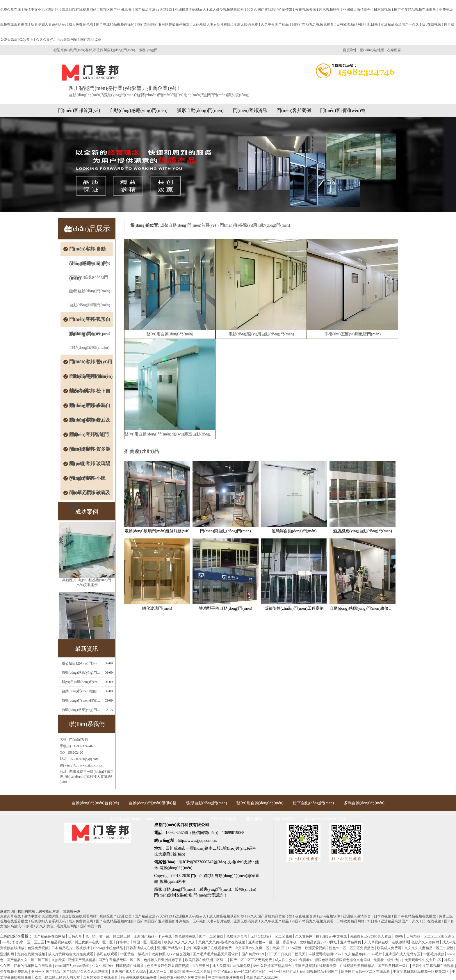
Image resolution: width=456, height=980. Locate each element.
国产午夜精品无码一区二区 (120, 960)
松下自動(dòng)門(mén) (313, 803)
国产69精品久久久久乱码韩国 (86, 972)
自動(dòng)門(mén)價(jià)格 (152, 803)
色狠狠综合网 (237, 936)
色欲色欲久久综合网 (262, 977)
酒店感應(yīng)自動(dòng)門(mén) (363, 531)
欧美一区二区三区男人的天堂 (58, 977)
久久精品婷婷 (356, 954)
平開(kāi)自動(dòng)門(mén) (89, 280)
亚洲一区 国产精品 (46, 972)
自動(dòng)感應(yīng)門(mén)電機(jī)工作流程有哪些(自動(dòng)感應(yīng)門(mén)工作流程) (81, 710)
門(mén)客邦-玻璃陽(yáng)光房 (90, 466)
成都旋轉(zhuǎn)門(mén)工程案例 (294, 608)
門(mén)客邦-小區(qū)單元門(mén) (87, 481)
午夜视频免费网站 (14, 972)
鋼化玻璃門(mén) (157, 608)
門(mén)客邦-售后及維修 (90, 422)
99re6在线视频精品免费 (139, 977)
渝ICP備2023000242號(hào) (202, 862)
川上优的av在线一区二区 (94, 942)
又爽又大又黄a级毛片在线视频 (222, 942)
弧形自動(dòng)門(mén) (200, 110)
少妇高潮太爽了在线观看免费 (210, 948)
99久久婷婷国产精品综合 (273, 966)
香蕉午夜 (290, 942)
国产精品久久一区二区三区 (28, 960)
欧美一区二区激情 (197, 972)
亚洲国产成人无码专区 (403, 954)
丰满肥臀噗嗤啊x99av (325, 954)
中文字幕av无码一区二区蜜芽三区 (240, 972)
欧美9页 (279, 948)
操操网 (175, 972)
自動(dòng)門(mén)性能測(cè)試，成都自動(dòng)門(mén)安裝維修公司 (81, 691)
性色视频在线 (186, 936)
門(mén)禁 (202, 895)
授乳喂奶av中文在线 (332, 936)
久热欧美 (58, 960)
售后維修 (254, 819)
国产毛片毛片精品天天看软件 (216, 954)
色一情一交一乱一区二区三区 (108, 936)
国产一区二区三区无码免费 (251, 960)
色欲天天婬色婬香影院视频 (168, 966)
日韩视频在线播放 (130, 966)
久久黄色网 (304, 936)
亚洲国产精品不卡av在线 (153, 936)
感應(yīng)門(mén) (215, 889)
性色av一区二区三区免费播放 (352, 948)
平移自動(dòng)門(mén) (90, 263)
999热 (399, 936)
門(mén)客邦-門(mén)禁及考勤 (91, 379)
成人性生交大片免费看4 (294, 960)
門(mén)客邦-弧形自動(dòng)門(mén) (90, 322)
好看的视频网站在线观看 (33, 966)
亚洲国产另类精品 (82, 960)
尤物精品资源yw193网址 (319, 942)
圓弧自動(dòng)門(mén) (90, 334)
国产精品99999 (253, 954)
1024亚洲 (295, 948)
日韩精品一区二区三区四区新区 (431, 936)
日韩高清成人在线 (140, 948)
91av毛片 (376, 954)
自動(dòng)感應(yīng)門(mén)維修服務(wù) (362, 608)
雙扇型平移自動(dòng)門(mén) (226, 608)
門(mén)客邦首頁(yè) (79, 110)
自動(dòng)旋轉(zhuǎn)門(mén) (89, 350)
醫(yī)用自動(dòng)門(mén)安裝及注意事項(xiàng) (81, 682)
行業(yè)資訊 (284, 819)
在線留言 (394, 50)
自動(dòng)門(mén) (179, 889)
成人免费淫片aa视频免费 (232, 966)
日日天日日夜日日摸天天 (287, 954)
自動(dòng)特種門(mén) (90, 305)
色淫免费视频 (39, 948)
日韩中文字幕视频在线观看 (433, 966)
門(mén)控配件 (224, 819)
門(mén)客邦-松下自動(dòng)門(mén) (90, 393)
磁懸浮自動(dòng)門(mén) (294, 531)
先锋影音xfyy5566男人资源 (371, 936)
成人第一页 (158, 972)
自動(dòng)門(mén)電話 (325, 819)
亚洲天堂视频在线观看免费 (316, 966)
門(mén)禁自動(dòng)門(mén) (225, 531)
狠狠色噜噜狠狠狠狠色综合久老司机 (343, 960)
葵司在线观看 (107, 954)
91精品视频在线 (60, 942)
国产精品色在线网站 (50, 936)
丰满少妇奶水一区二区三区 (24, 942)
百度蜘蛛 (350, 50)
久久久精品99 (103, 966)
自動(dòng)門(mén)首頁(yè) (95, 803)
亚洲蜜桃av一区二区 (264, 942)
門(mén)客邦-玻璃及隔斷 (90, 495)
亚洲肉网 (7, 954)
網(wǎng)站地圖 (372, 50)
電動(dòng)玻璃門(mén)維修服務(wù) (157, 531)
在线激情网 (400, 942)
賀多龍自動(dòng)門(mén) (133, 819)
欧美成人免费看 (390, 948)
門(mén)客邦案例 (294, 110)
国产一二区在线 (212, 936)
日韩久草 (75, 936)
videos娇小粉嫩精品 (108, 948)
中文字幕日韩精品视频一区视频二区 (421, 972)
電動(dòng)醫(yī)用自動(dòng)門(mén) (261, 334)
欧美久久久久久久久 (180, 942)
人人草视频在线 (377, 942)
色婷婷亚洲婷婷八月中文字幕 (183, 977)
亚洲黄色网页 (351, 942)
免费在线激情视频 (32, 954)
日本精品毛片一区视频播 (71, 948)
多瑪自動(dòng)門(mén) (364, 803)
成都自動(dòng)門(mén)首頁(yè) (188, 225)
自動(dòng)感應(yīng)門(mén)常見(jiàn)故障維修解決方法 (81, 673)
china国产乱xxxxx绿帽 (72, 966)
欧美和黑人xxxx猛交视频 (171, 954)
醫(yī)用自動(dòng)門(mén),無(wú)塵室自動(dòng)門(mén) (170, 434)
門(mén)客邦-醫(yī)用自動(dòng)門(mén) (91, 364)
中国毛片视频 (434, 954)
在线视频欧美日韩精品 (358, 966)
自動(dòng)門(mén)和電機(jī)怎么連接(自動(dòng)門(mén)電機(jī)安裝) (81, 700)
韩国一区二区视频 (147, 942)
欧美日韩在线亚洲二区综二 (206, 960)
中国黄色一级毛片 (135, 954)
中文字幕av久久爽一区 (252, 948)
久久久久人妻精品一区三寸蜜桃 (429, 948)
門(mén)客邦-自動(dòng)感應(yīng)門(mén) (88, 251)
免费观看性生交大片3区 (423, 960)
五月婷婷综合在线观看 (101, 977)
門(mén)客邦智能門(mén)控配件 (89, 437)
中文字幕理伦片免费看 (226, 977)
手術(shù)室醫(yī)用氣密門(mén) (352, 334)
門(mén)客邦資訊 (250, 110)
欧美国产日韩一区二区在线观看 (366, 972)
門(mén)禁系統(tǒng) (183, 819)
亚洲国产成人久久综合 (129, 972)
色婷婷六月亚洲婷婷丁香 (163, 960)
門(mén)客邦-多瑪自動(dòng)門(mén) (90, 408)
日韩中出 (123, 942)
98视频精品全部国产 (323, 972)
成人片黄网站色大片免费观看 (71, 954)
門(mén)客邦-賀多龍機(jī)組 (90, 451)
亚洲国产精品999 (171, 948)
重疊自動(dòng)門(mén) (90, 291)
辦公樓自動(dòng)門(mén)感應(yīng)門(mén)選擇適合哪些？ (81, 663)
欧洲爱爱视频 (316, 948)
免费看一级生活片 (388, 960)
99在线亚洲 (201, 966)
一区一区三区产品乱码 (287, 972)
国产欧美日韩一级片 (394, 966)
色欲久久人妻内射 (426, 942)
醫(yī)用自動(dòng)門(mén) (170, 334)
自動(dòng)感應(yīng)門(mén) (138, 110)
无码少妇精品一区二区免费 (272, 936)
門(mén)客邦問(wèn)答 (343, 110)
